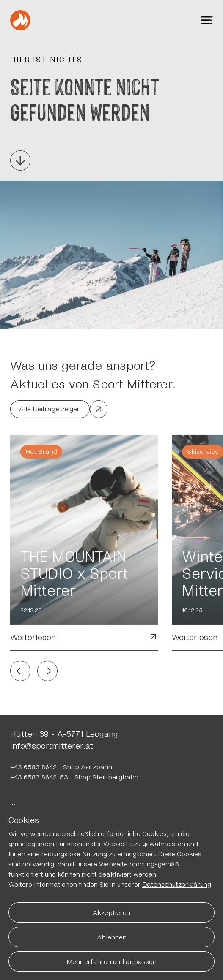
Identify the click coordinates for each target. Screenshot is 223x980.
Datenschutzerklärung (177, 884)
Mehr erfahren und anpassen (111, 962)
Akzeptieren (111, 913)
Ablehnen (112, 937)
